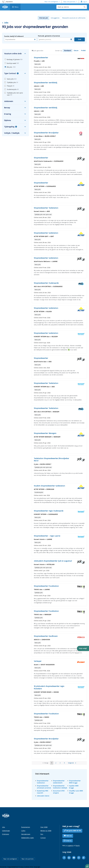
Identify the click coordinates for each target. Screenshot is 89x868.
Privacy (21, 867)
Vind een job (43, 18)
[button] (83, 648)
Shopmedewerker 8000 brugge (75, 782)
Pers (42, 834)
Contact (43, 838)
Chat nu (69, 841)
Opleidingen (6, 831)
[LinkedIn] (69, 858)
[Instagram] (79, 858)
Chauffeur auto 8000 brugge (76, 792)
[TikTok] (84, 858)
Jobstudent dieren (43, 796)
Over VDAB (44, 827)
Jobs (5, 23)
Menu (16, 7)
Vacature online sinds (16, 54)
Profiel (83, 51)
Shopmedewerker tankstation (43, 782)
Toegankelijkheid (13, 867)
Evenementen (26, 827)
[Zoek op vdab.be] (72, 7)
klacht (78, 846)
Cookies (27, 867)
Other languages (35, 867)
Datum (76, 51)
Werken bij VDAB (46, 831)
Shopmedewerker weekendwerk (59, 782)
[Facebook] (64, 858)
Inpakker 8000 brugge (74, 787)
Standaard (68, 51)
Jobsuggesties (55, 18)
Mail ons (69, 836)
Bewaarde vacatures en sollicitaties (74, 18)
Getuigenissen (26, 834)
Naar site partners (69, 2)
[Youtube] (74, 858)
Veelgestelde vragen (28, 838)
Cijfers (23, 831)
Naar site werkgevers (51, 2)
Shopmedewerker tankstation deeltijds (60, 787)
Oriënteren (6, 834)
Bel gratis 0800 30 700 (74, 831)
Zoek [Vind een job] (80, 39)
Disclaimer (4, 867)
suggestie (70, 846)
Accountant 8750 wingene (59, 792)
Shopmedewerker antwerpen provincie (44, 787)
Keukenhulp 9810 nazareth (43, 792)
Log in (85, 2)
